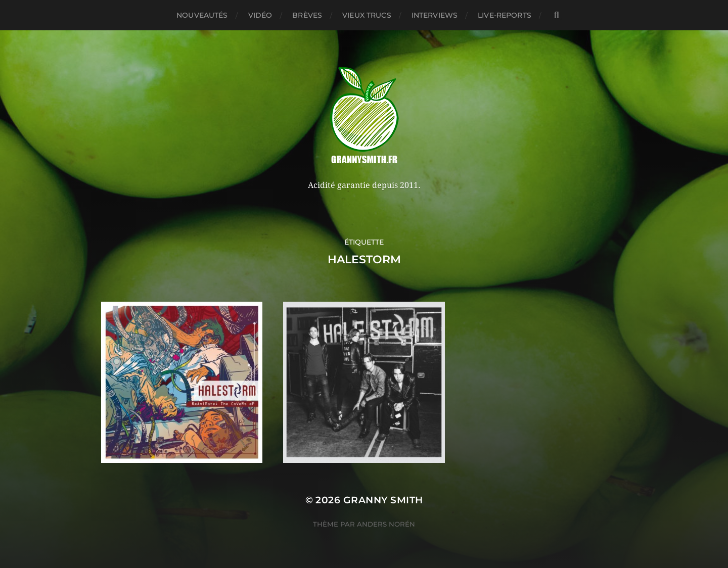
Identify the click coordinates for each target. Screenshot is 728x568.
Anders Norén (386, 524)
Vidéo (260, 15)
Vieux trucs (367, 15)
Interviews (435, 15)
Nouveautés (202, 15)
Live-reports (505, 15)
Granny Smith (383, 500)
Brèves (307, 15)
